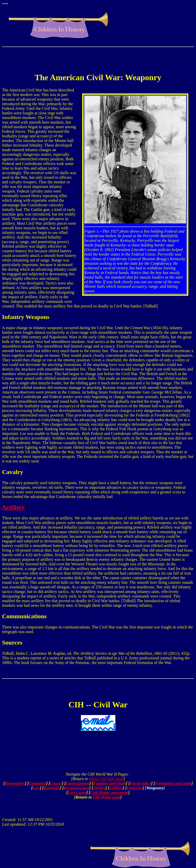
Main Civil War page (106, 779)
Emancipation (78, 783)
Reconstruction (76, 788)
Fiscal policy (140, 783)
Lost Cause (77, 793)
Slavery (99, 788)
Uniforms (135, 788)
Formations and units (173, 783)
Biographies (15, 783)
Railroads (52, 788)
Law (36, 788)
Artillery (13, 507)
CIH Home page (106, 797)
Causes (56, 783)
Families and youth (110, 783)
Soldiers (116, 788)
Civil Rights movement (109, 793)
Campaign (38, 783)
